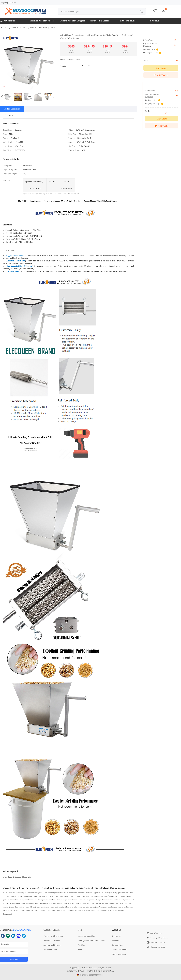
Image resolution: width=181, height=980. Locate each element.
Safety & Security (119, 954)
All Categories (7, 21)
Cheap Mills (26, 877)
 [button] (54, 97)
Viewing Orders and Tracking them (91, 941)
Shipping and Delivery (52, 945)
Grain (20, 28)
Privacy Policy (118, 945)
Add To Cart (161, 75)
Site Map (81, 945)
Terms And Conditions (121, 950)
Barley (27, 28)
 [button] (2, 97)
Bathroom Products (128, 21)
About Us (116, 941)
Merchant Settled (50, 950)
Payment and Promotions (53, 936)
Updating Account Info (86, 936)
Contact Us (117, 936)
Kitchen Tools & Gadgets (100, 21)
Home (4, 28)
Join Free (12, 3)
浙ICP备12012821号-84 (105, 971)
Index (80, 950)
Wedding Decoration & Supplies (73, 21)
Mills (4, 877)
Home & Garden (14, 877)
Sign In (4, 3)
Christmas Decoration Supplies (42, 21)
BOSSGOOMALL (22, 930)
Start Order (161, 68)
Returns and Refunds (52, 941)
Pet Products (155, 21)
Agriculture (12, 28)
